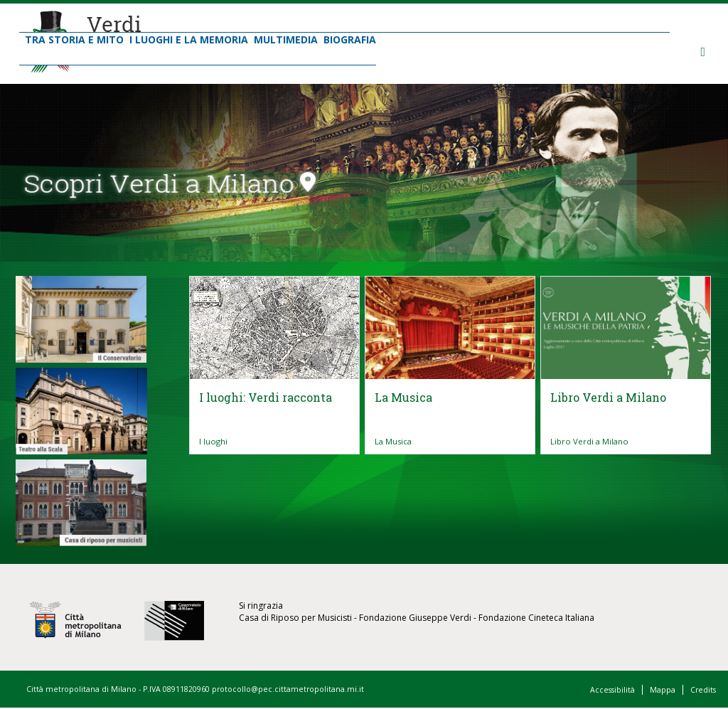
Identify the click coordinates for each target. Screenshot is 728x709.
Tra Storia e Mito (74, 39)
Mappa (663, 690)
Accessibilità (612, 690)
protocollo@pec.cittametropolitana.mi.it (288, 689)
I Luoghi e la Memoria (189, 39)
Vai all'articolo (274, 417)
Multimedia (286, 39)
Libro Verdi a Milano (589, 441)
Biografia (350, 39)
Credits (703, 690)
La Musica (393, 441)
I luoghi (213, 441)
